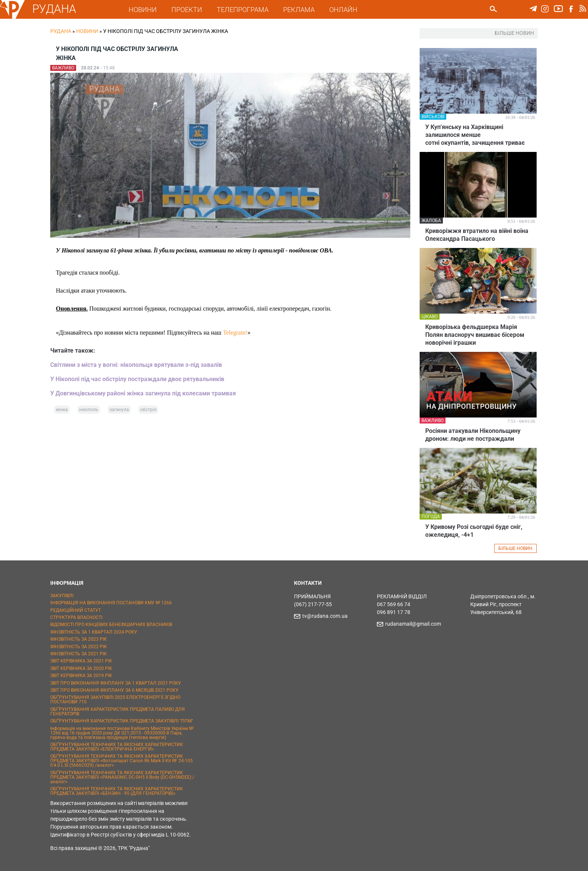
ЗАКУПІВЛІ (62, 596)
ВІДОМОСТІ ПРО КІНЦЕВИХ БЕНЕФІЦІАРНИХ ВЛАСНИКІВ (111, 625)
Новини (87, 31)
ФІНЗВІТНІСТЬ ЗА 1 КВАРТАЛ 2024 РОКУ (94, 632)
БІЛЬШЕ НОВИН (515, 548)
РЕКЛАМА (299, 10)
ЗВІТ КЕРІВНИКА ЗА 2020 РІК (81, 668)
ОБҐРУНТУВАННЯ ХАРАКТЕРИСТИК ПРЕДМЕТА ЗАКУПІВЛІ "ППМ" (122, 721)
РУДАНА (54, 9)
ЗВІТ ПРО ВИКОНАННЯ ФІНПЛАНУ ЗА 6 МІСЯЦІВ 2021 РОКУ (114, 690)
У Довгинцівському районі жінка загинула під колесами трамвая (143, 393)
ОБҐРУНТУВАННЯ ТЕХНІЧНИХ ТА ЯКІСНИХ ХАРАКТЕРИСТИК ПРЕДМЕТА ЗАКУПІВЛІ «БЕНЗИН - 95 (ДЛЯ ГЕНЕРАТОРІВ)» (117, 791)
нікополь (89, 410)
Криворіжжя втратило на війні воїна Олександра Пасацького (477, 235)
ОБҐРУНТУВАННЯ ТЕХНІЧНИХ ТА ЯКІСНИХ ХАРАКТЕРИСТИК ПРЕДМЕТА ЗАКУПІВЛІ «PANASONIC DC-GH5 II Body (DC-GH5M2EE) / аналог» (122, 777)
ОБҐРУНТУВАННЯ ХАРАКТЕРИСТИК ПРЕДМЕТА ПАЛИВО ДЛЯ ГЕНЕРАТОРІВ (118, 712)
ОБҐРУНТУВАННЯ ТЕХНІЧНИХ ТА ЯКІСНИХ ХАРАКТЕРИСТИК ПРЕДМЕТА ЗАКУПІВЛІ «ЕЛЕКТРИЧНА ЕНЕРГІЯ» (117, 747)
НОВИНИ (143, 10)
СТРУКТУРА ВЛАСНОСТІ (76, 617)
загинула (119, 410)
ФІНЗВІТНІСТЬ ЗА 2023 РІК (79, 639)
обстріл (148, 410)
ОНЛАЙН (343, 10)
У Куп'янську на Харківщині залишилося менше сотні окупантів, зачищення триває (475, 135)
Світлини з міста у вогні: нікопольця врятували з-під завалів (136, 365)
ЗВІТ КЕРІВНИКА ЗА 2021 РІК (81, 661)
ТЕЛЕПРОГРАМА (243, 10)
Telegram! (235, 333)
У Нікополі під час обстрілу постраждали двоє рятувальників (137, 379)
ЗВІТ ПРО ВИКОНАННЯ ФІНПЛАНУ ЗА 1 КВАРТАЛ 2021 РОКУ (116, 683)
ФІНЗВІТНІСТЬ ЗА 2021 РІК (79, 654)
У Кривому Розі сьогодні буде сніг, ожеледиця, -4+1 (474, 531)
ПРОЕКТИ (187, 10)
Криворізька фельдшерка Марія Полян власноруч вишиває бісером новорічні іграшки (475, 335)
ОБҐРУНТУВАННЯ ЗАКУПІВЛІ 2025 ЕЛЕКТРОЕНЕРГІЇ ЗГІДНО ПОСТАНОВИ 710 (115, 700)
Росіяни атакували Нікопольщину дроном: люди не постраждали (473, 435)
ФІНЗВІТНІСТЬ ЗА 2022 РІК (79, 647)
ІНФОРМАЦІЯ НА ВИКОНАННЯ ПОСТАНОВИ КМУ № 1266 (111, 603)
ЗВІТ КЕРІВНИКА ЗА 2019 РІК (81, 676)
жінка (62, 410)
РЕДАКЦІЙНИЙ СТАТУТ (76, 610)
